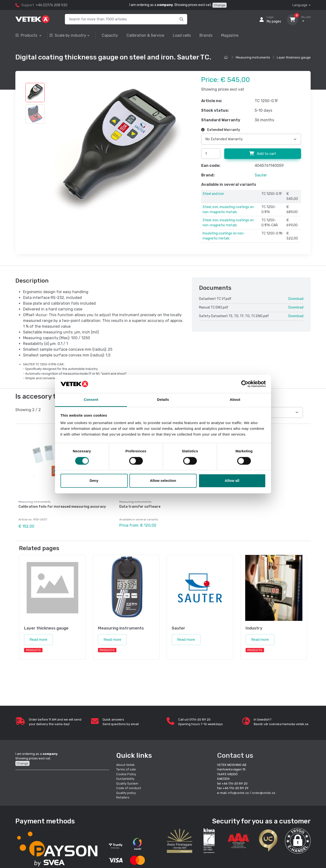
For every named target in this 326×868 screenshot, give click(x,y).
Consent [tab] (91, 400)
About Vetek (125, 765)
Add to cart (263, 154)
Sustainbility (126, 779)
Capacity (110, 35)
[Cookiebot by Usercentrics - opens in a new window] (245, 384)
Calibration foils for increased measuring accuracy (62, 507)
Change (220, 5)
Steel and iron (213, 194)
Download (296, 299)
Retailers (123, 797)
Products (27, 35)
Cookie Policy (126, 774)
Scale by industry (68, 35)
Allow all (232, 481)
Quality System (127, 784)
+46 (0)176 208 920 (52, 5)
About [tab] (235, 400)
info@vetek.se (238, 793)
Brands (206, 35)
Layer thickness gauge (294, 57)
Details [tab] (163, 400)
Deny (94, 481)
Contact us (235, 755)
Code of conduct (129, 788)
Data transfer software (140, 507)
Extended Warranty (221, 130)
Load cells (182, 35)
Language (300, 5)
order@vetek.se (264, 793)
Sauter (261, 175)
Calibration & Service (145, 35)
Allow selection (163, 481)
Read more (38, 640)
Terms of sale (126, 769)
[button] (298, 841)
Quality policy (126, 793)
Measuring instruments (253, 57)
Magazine (230, 35)
